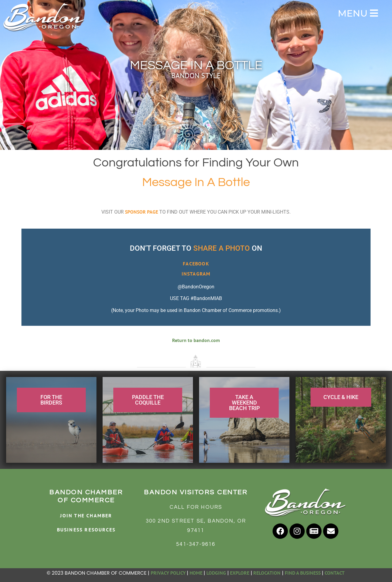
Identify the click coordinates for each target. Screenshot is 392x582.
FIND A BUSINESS (303, 573)
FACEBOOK (196, 264)
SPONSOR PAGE (141, 212)
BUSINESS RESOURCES (86, 530)
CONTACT (335, 573)
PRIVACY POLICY (168, 573)
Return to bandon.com (196, 340)
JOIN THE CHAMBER (86, 515)
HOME (196, 573)
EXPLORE (240, 573)
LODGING (216, 573)
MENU (358, 13)
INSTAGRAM (196, 274)
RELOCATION (267, 573)
